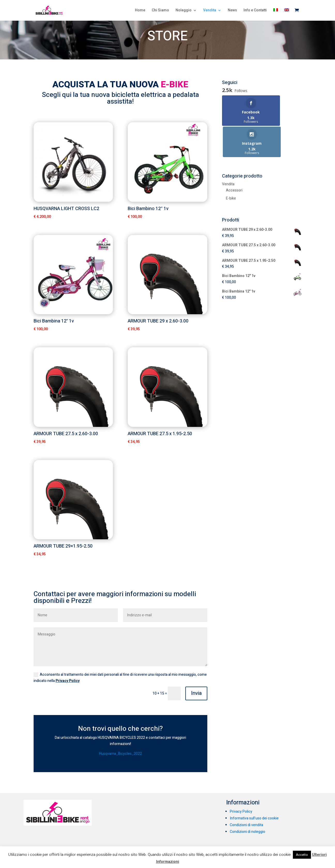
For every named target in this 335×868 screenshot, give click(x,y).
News (232, 11)
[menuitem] (276, 15)
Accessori (234, 159)
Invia (196, 693)
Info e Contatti (255, 11)
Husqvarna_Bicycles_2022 (120, 754)
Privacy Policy (68, 681)
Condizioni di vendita (246, 825)
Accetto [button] (302, 855)
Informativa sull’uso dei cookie (254, 818)
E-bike (231, 167)
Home (140, 11)
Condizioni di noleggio (248, 832)
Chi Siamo (160, 11)
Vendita (210, 11)
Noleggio (184, 11)
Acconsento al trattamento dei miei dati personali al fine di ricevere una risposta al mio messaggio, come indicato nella (120, 678)
